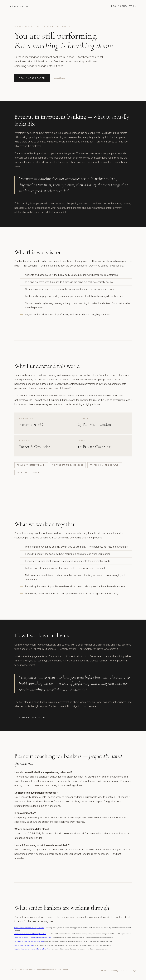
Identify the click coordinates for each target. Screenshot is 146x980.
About (104, 970)
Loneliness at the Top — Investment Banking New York (33, 938)
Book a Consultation (124, 6)
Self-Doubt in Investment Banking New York (29, 941)
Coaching (114, 970)
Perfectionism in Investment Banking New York (30, 934)
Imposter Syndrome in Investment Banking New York (32, 949)
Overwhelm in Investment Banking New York (29, 928)
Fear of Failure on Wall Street (24, 945)
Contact (125, 970)
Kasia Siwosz (20, 6)
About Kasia (60, 78)
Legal (134, 970)
